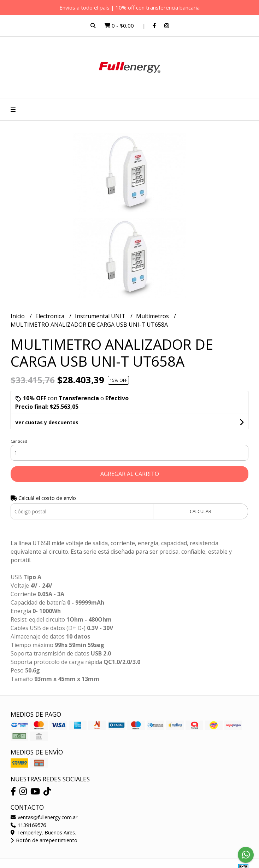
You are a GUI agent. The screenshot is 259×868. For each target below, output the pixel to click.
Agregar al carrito (130, 474)
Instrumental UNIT (101, 316)
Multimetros (153, 316)
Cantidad (19, 441)
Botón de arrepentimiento (44, 840)
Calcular (201, 511)
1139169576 (28, 825)
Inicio (18, 316)
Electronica (51, 316)
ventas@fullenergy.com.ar (44, 817)
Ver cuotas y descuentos (47, 422)
